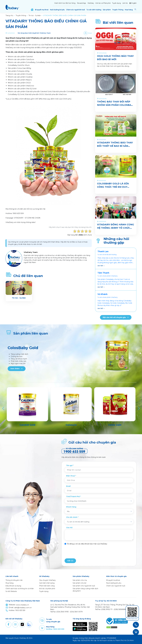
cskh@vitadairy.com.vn (23, 608)
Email (68, 486)
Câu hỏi (69, 528)
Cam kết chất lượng (47, 583)
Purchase (42, 628)
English (134, 3)
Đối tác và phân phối (47, 589)
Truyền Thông (118, 10)
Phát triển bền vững (47, 586)
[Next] (138, 408)
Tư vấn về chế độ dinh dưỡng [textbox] (78, 522)
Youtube (15, 624)
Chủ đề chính (72, 517)
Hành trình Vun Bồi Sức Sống (65, 3)
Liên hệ (125, 3)
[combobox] (99, 501)
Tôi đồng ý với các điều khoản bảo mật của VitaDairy (87, 544)
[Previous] (4, 408)
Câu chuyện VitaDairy (47, 580)
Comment (42, 621)
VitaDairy (91, 3)
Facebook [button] (8, 624)
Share (90, 33)
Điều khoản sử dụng (13, 586)
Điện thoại (71, 476)
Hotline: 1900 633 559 (55, 629)
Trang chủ (9, 15)
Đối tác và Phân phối (103, 3)
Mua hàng (129, 10)
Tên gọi (69, 465)
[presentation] (81, 552)
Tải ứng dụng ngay (132, 619)
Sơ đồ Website (11, 591)
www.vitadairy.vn (22, 605)
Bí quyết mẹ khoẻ (42, 10)
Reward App (81, 3)
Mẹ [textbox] (68, 511)
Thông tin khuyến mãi (14, 580)
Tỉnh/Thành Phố (73, 496)
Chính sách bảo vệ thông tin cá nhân (20, 589)
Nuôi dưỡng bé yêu (57, 10)
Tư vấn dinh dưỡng (94, 10)
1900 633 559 (20, 610)
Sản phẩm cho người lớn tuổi (84, 586)
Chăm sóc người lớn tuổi (75, 10)
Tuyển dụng (116, 3)
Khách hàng (71, 507)
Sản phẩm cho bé (79, 583)
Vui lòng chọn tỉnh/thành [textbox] (77, 501)
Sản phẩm (107, 10)
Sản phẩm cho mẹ (80, 580)
